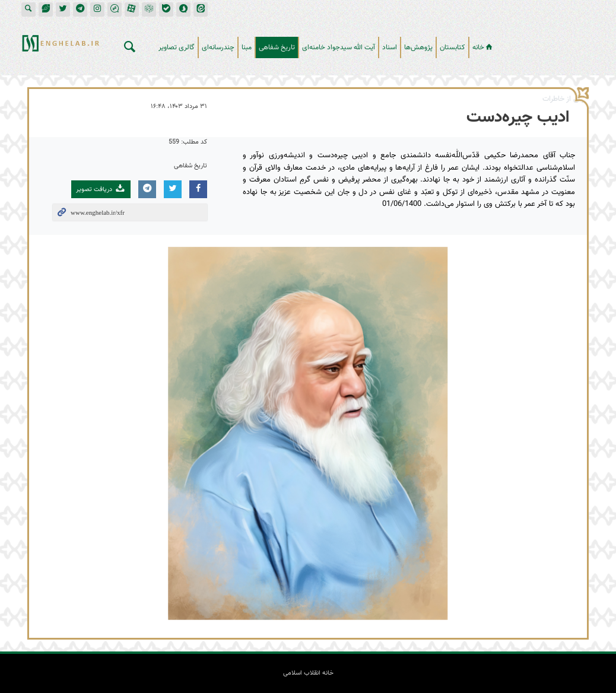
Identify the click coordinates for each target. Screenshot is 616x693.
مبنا (247, 47)
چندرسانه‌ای (218, 47)
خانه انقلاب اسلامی (552, 43)
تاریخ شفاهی (277, 47)
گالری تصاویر (177, 47)
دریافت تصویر (101, 189)
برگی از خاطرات (565, 99)
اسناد (390, 47)
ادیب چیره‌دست (518, 117)
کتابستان (453, 47)
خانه (483, 47)
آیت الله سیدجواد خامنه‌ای (339, 47)
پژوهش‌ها (418, 47)
